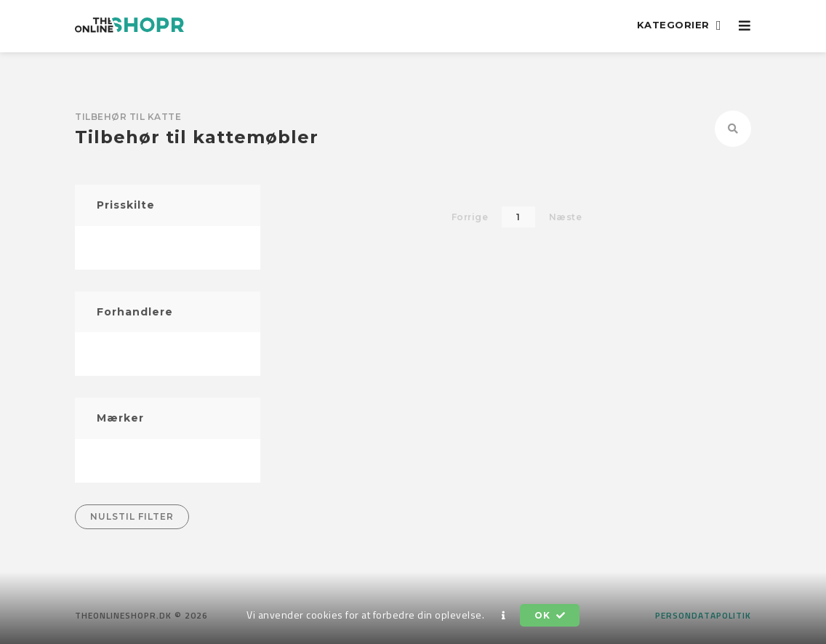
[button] (504, 616)
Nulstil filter (132, 516)
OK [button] (550, 615)
